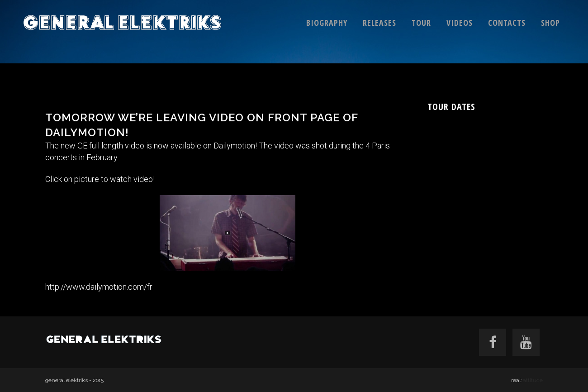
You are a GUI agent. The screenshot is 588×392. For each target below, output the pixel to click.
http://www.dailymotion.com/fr (100, 287)
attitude (533, 380)
